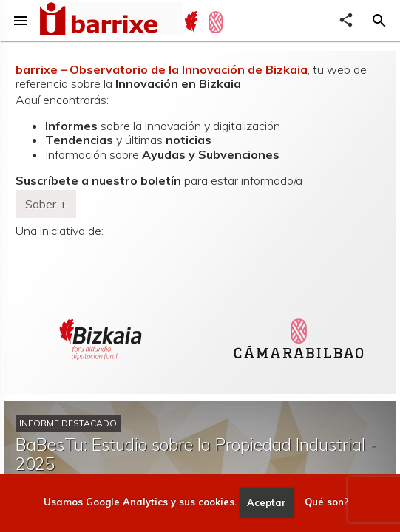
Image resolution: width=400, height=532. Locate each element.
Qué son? (327, 502)
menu (21, 21)
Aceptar (267, 502)
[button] (379, 21)
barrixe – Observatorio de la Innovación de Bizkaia (162, 69)
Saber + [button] (46, 204)
